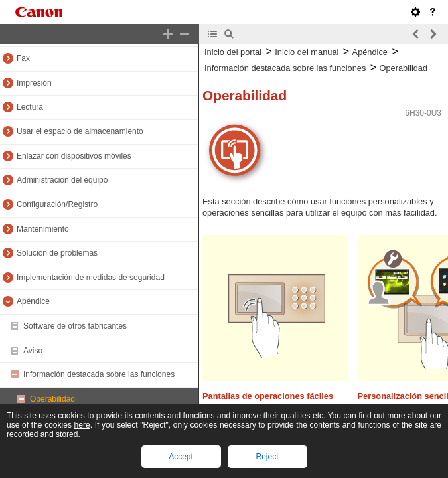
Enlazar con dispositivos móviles (74, 156)
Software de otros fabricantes (75, 326)
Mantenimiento (43, 229)
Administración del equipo (62, 180)
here (82, 425)
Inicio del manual (307, 52)
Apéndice (33, 301)
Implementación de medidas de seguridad (91, 278)
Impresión (34, 83)
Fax (23, 58)
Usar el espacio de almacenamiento (80, 131)
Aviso (33, 351)
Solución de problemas (57, 253)
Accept (181, 457)
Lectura (30, 107)
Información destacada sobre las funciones (99, 374)
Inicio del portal (233, 52)
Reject (267, 457)
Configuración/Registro (57, 204)
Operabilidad (52, 399)
